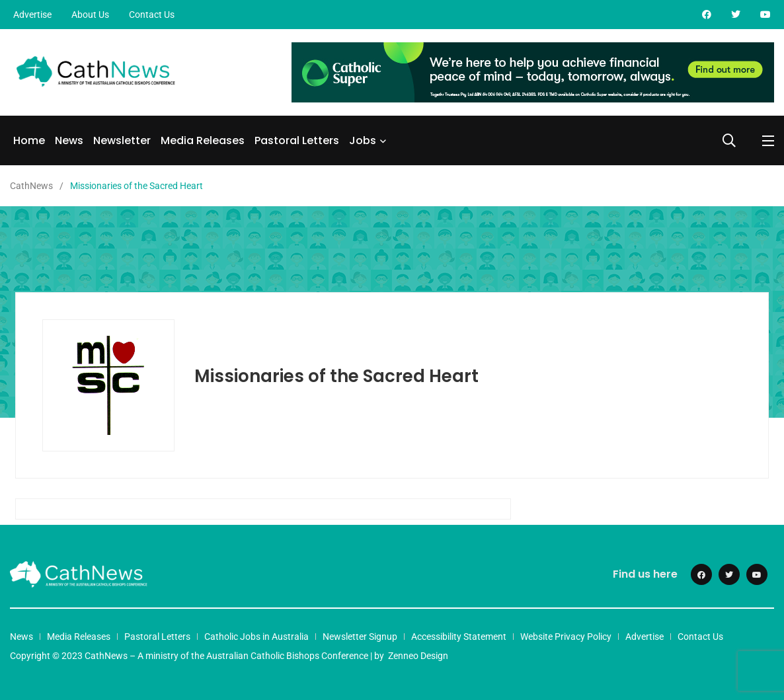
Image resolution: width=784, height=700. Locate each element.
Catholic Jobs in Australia (256, 637)
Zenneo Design (418, 656)
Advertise (32, 15)
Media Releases (203, 140)
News (69, 140)
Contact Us (152, 15)
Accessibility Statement (459, 637)
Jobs (363, 140)
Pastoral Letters (297, 140)
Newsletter (122, 140)
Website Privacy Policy (566, 637)
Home (29, 140)
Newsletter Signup (360, 637)
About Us (90, 15)
